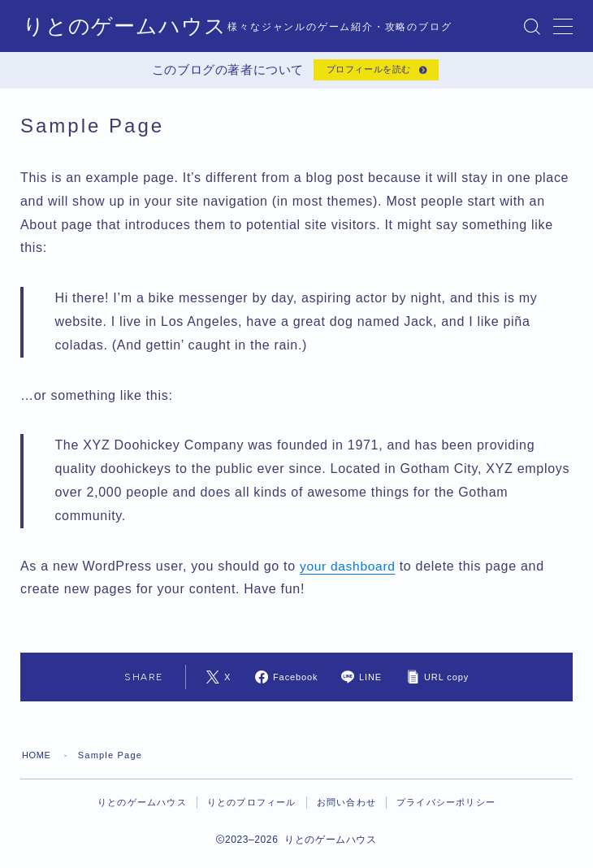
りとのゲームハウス (117, 26)
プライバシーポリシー (446, 809)
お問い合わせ (346, 809)
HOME (37, 762)
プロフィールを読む (366, 73)
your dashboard (349, 572)
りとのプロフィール (252, 809)
